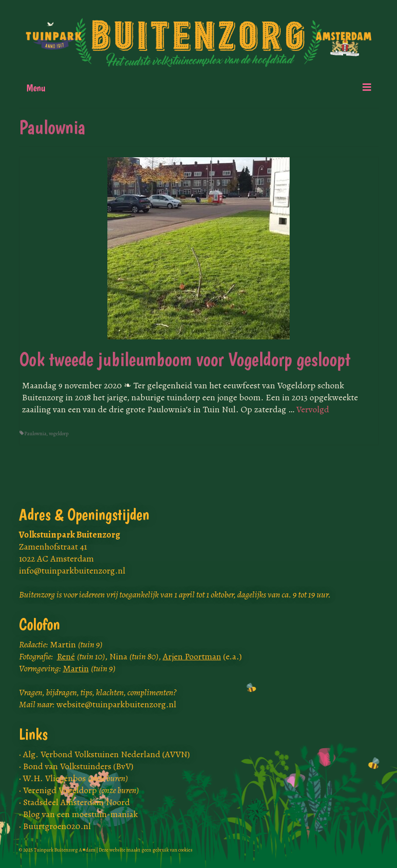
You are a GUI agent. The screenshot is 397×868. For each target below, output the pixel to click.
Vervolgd (313, 409)
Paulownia (35, 434)
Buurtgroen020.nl (57, 826)
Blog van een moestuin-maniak (80, 814)
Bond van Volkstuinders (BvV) (78, 766)
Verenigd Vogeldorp (81, 790)
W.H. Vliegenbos (75, 778)
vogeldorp (59, 434)
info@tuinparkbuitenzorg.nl (72, 571)
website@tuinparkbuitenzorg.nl (116, 704)
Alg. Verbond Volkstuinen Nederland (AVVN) (106, 754)
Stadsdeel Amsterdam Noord (76, 802)
